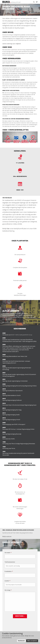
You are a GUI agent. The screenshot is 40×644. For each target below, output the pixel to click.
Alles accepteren (32, 641)
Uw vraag (8, 590)
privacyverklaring (7, 637)
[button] (37, 2)
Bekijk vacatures (7, 536)
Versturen (19, 616)
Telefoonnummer (10, 562)
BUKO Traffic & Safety (17, 335)
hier (8, 229)
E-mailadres (9, 571)
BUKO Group (29, 335)
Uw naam (8, 553)
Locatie (7, 581)
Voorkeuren (21, 641)
